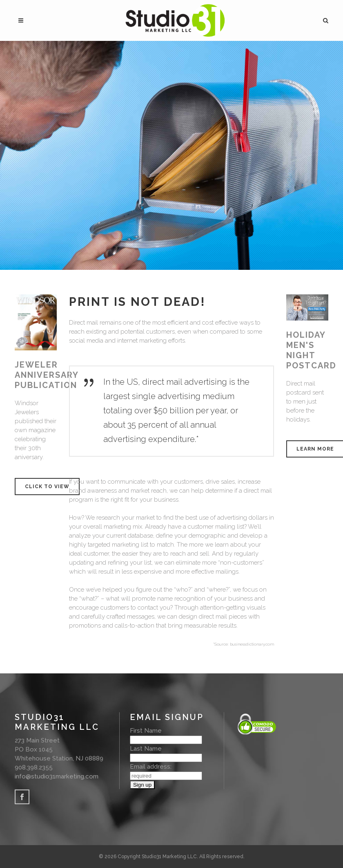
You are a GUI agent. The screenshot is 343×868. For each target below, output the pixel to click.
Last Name (146, 749)
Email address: (151, 767)
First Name (146, 731)
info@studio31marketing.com (57, 776)
